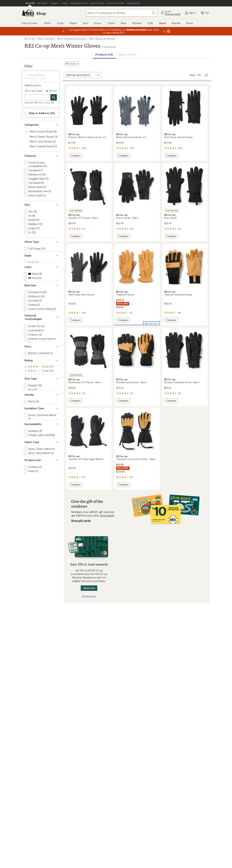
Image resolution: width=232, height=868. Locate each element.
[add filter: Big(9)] (28, 469)
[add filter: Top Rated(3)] (32, 183)
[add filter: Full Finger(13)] (32, 248)
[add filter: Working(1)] (31, 339)
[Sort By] (82, 75)
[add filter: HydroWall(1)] (32, 371)
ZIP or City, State (34, 91)
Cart (205, 13)
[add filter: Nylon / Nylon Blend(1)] (38, 557)
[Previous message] (63, 31)
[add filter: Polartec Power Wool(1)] (38, 387)
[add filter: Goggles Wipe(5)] (34, 179)
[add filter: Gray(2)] (30, 289)
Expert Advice (128, 54)
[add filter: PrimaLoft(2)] (32, 396)
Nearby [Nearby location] (51, 91)
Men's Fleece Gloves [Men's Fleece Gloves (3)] (42, 137)
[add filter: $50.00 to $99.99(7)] (36, 416)
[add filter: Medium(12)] (31, 224)
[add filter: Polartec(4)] (31, 375)
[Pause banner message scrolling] (168, 31)
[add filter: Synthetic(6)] (31, 513)
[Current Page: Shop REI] (30, 3)
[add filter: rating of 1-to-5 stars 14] (39, 444)
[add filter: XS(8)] (27, 216)
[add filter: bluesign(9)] (31, 529)
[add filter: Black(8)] (31, 285)
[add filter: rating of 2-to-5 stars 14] (39, 440)
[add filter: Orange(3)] (32, 293)
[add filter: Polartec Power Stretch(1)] (39, 380)
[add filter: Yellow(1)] (31, 297)
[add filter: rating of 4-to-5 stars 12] (39, 432)
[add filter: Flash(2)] (29, 589)
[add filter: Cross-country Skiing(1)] (38, 330)
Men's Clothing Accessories (71, 39)
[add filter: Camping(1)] (31, 347)
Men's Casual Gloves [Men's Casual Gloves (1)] (42, 146)
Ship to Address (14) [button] (40, 113)
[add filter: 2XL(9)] (28, 211)
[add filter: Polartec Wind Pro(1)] (36, 392)
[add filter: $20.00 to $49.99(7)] (36, 412)
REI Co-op (30, 39)
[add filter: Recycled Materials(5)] (37, 541)
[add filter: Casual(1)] (30, 343)
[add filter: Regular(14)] (30, 460)
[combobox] (121, 13)
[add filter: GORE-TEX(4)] (32, 367)
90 (206, 75)
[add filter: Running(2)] (31, 322)
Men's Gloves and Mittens (102, 39)
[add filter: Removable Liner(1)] (36, 191)
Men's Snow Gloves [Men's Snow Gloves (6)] (41, 131)
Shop (41, 13)
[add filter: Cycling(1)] (30, 326)
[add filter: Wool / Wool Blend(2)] (37, 561)
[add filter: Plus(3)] (28, 464)
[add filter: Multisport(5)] (32, 318)
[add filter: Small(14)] (29, 220)
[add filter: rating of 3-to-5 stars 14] (39, 436)
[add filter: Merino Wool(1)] (33, 187)
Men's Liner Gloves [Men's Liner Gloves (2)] (41, 141)
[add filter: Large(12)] (29, 228)
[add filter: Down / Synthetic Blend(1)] (40, 505)
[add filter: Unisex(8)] (30, 489)
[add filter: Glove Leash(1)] (33, 195)
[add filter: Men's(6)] (29, 485)
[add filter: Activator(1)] (31, 585)
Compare (75, 156)
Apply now (89, 588)
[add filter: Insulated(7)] (31, 170)
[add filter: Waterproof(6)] (33, 174)
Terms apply (107, 515)
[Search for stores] (54, 97)
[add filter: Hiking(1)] (29, 334)
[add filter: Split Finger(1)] (32, 253)
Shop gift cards (81, 521)
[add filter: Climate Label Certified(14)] (39, 533)
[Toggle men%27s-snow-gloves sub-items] (26, 132)
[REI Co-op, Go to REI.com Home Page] (28, 13)
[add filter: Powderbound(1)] (34, 593)
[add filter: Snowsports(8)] (33, 313)
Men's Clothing (46, 39)
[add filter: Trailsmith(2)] (31, 597)
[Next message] (164, 31)
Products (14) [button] (104, 54)
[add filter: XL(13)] (27, 232)
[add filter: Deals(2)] (29, 269)
